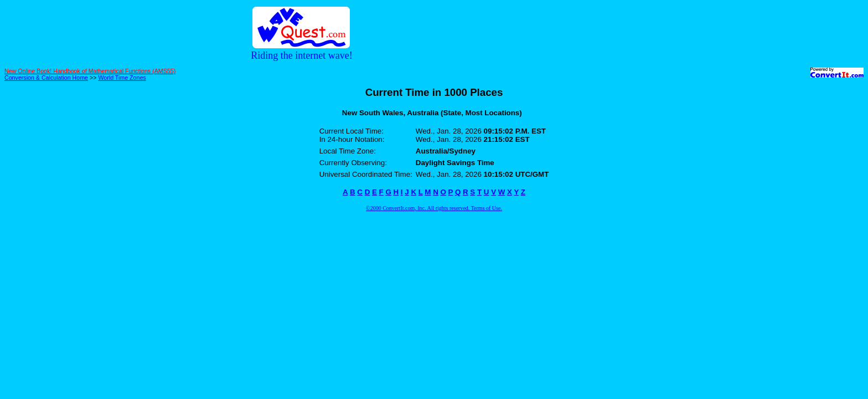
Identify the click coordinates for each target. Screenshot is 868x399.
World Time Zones (122, 78)
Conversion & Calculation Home (46, 78)
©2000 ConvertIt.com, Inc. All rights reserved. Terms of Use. (434, 208)
